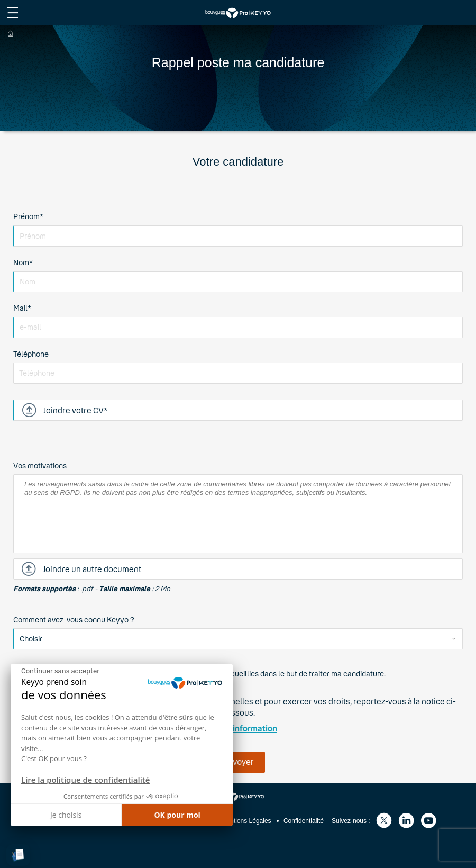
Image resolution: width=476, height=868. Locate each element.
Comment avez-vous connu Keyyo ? (74, 620)
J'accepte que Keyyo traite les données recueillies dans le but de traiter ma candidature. (238, 673)
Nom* (23, 262)
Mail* (22, 308)
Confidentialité (304, 821)
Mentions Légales (246, 821)
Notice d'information (238, 728)
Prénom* (28, 216)
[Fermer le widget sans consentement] (60, 671)
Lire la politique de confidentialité (85, 780)
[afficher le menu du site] (13, 13)
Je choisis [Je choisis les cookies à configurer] (66, 815)
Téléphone (31, 354)
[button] (18, 855)
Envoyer (238, 762)
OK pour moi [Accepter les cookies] (177, 815)
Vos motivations (40, 465)
